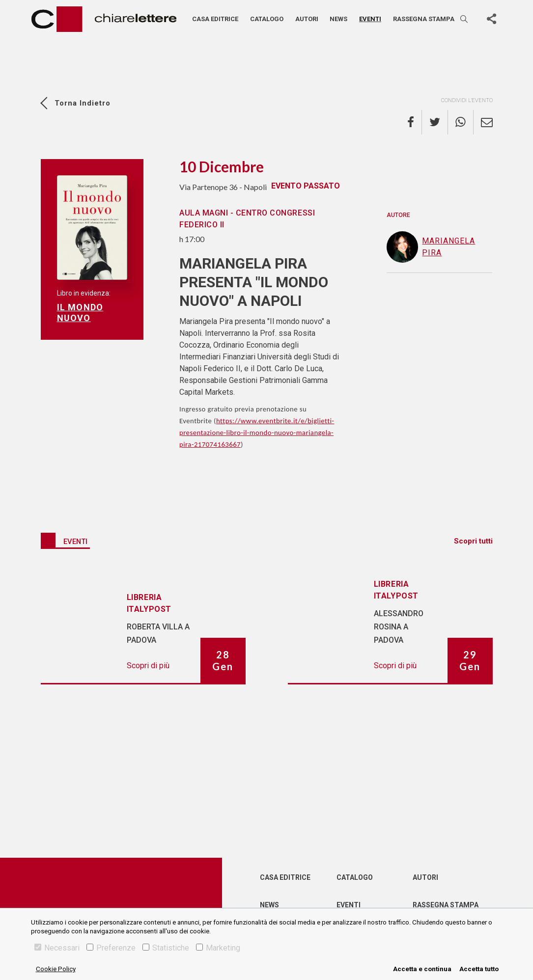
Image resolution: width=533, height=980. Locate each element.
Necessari (57, 948)
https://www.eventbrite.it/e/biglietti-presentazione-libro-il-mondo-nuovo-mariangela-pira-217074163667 (257, 433)
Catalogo (267, 19)
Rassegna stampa (424, 19)
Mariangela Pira (431, 247)
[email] (483, 122)
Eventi (370, 19)
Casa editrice (215, 19)
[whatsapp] (461, 122)
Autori (307, 19)
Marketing (218, 948)
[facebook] (415, 122)
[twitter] (435, 122)
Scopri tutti (473, 541)
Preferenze (111, 948)
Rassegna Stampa (446, 905)
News (338, 19)
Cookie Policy (56, 969)
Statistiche (166, 948)
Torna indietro (83, 103)
